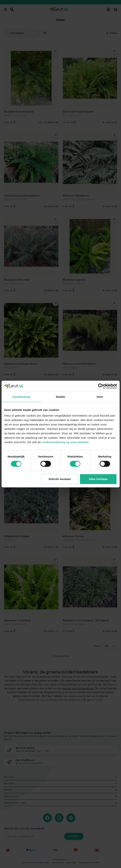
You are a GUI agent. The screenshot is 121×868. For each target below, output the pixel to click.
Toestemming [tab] (21, 397)
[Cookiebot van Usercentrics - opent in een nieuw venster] (101, 386)
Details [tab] (61, 397)
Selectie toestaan (60, 479)
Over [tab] (100, 397)
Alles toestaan (98, 479)
